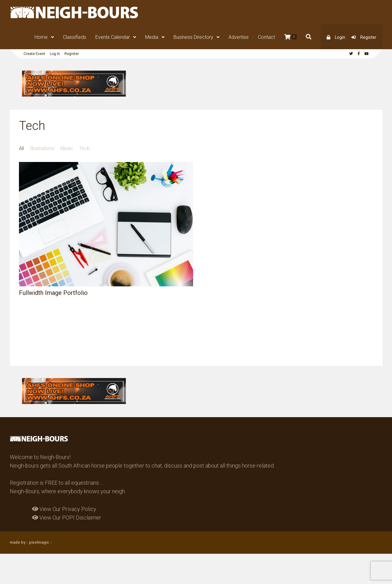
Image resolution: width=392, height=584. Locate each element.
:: (51, 542)
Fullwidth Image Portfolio (53, 293)
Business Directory (193, 37)
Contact (266, 37)
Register (368, 37)
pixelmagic (39, 542)
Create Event (34, 54)
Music (67, 148)
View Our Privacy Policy (64, 509)
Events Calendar (113, 37)
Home (41, 37)
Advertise (239, 37)
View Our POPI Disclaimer (67, 518)
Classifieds (75, 37)
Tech (84, 148)
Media (152, 37)
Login (340, 37)
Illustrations (42, 148)
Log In (55, 54)
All (21, 148)
